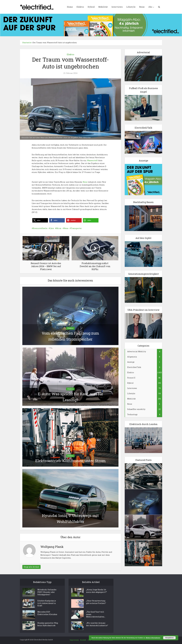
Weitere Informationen (153, 638)
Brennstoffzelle (40, 228)
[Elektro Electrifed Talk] (143, 142)
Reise (142, 7)
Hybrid (91, 7)
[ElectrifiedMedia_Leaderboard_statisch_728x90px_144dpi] (91, 25)
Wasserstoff (92, 160)
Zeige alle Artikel (31, 567)
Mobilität (103, 7)
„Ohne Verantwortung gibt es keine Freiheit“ (96, 602)
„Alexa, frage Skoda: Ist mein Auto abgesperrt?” (96, 591)
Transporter (76, 228)
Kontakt (83, 640)
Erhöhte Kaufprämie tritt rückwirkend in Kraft (47, 603)
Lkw (52, 228)
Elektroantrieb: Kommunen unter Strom (70, 461)
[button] (40, 220)
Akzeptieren (169, 638)
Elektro (80, 7)
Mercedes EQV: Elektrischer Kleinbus (47, 613)
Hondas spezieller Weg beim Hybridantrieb (48, 624)
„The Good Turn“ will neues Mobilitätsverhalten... (96, 615)
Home (70, 7)
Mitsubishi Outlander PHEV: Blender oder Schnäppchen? (47, 592)
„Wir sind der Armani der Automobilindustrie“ (97, 624)
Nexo (85, 182)
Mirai (59, 228)
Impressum (74, 640)
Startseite (27, 43)
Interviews (117, 7)
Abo (150, 7)
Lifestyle (131, 7)
